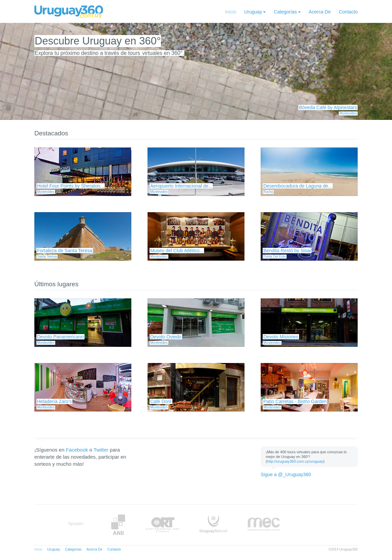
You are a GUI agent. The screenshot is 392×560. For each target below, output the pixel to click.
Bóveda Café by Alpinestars (328, 107)
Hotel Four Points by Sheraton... (71, 186)
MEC (264, 525)
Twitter (101, 450)
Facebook (77, 450)
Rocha (268, 192)
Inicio (231, 12)
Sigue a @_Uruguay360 (286, 474)
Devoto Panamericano (60, 337)
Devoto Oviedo (166, 337)
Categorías (285, 12)
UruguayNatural (214, 525)
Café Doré (161, 401)
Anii (118, 525)
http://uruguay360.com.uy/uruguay (295, 461)
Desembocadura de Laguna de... (298, 186)
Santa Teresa (47, 256)
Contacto (348, 12)
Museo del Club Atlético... (177, 251)
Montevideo (348, 113)
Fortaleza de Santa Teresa (65, 251)
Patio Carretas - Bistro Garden (295, 401)
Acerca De (320, 12)
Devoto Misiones (281, 337)
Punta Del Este (275, 256)
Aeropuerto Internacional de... (181, 186)
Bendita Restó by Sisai (287, 251)
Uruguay (253, 12)
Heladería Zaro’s (54, 401)
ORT (162, 525)
